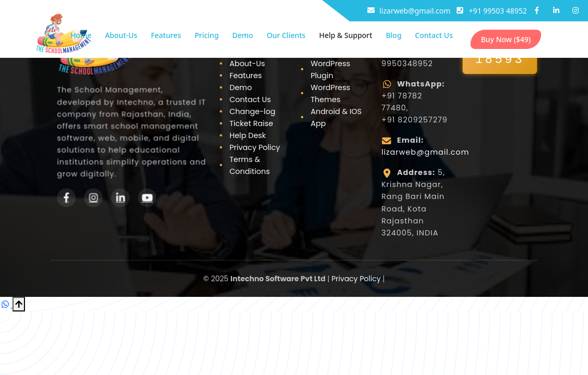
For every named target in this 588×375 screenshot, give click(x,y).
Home (81, 35)
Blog (393, 35)
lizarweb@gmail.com (425, 152)
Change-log (252, 111)
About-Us (121, 35)
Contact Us (434, 35)
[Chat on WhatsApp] (6, 304)
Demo (242, 35)
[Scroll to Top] (19, 304)
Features (166, 35)
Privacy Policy (255, 147)
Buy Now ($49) (506, 39)
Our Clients (286, 35)
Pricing (207, 35)
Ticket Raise (251, 123)
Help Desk (248, 135)
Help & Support (346, 35)
